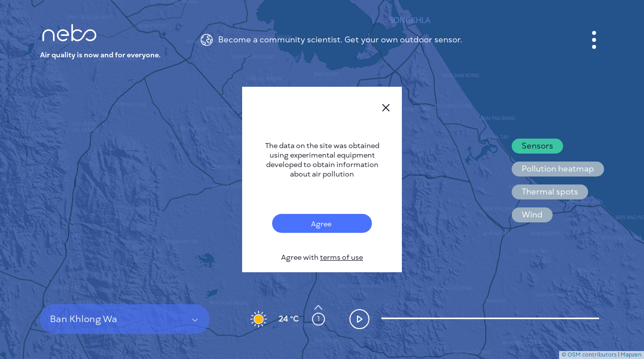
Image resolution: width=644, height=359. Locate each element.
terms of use (341, 258)
